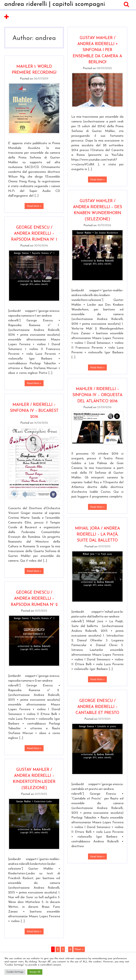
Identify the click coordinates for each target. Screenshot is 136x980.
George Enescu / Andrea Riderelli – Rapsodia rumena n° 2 (34, 599)
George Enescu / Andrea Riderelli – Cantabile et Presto (97, 707)
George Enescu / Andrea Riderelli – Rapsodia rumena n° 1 (34, 234)
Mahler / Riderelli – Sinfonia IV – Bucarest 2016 (34, 411)
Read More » (97, 179)
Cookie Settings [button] (15, 972)
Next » (79, 949)
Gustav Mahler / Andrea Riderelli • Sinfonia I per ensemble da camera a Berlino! (97, 50)
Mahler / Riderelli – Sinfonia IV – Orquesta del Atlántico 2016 (97, 395)
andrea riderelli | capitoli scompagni (55, 4)
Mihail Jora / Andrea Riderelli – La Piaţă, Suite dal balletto (97, 535)
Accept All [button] (35, 972)
